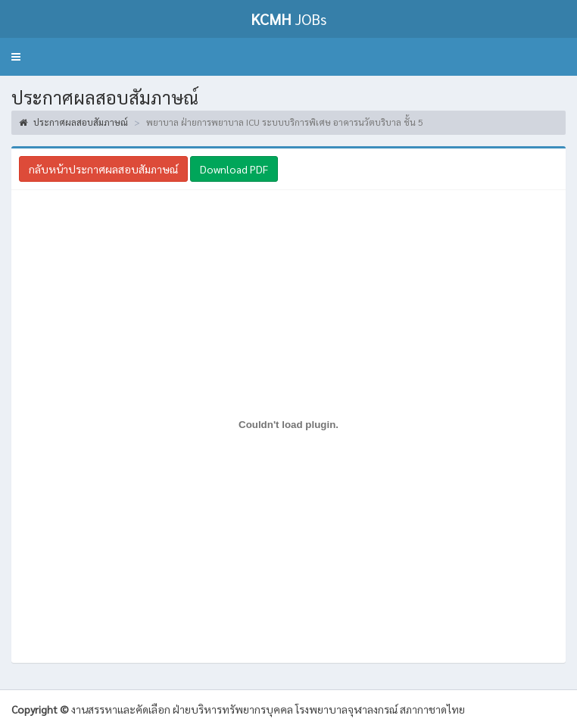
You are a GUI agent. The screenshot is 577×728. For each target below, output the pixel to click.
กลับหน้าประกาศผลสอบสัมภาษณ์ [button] (103, 169)
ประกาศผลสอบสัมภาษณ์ (73, 122)
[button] (16, 57)
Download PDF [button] (234, 169)
